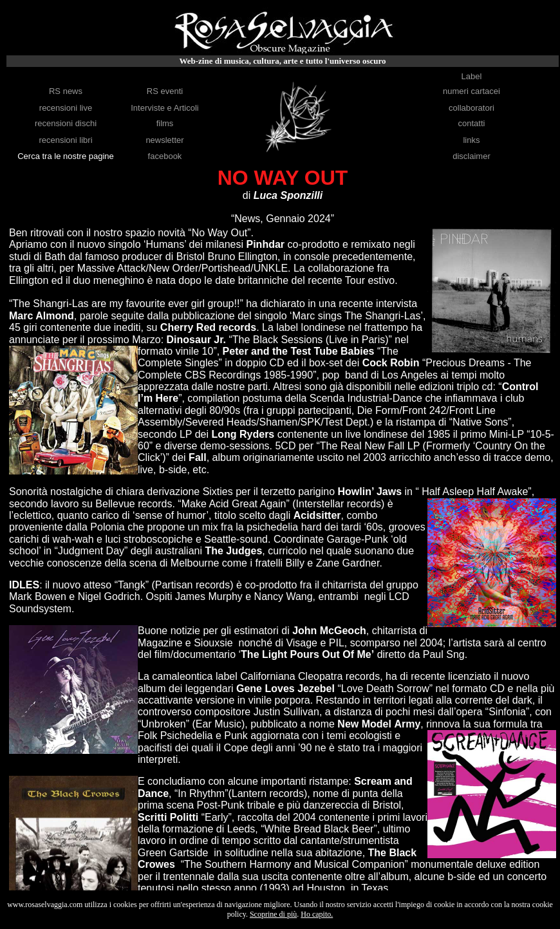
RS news (66, 91)
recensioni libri (65, 140)
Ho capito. (317, 914)
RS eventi (165, 91)
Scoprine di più (273, 914)
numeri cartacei (471, 91)
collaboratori (471, 108)
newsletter (164, 140)
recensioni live (66, 108)
